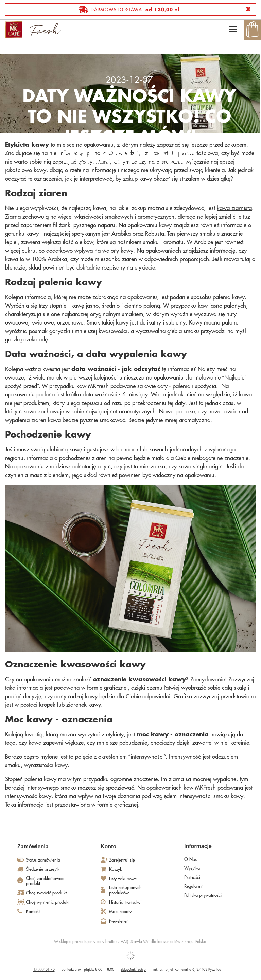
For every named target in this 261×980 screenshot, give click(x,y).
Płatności (192, 877)
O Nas (190, 859)
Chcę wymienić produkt (48, 902)
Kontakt (33, 912)
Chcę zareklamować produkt (45, 881)
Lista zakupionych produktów (125, 890)
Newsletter (119, 921)
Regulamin (194, 886)
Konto (108, 846)
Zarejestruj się (122, 860)
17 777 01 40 (44, 970)
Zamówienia (33, 846)
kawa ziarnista (234, 208)
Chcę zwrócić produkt (46, 893)
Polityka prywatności (203, 895)
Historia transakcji (126, 902)
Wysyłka (192, 868)
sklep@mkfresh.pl (134, 970)
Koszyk (116, 869)
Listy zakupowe (123, 879)
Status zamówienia (43, 860)
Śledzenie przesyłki (43, 869)
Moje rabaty (120, 912)
